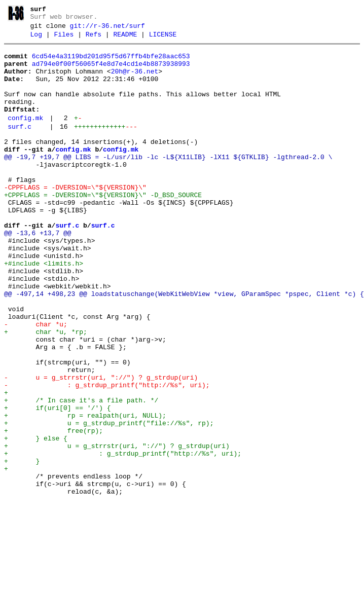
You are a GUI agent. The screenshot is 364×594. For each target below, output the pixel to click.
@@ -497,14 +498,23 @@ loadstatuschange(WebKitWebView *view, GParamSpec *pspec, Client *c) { (184, 346)
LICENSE (163, 39)
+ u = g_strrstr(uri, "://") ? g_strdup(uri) (117, 528)
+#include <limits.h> (44, 309)
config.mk (25, 136)
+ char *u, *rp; (46, 391)
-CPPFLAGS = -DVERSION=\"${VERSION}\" (75, 218)
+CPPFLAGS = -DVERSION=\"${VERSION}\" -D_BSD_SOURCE (103, 227)
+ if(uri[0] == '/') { (58, 482)
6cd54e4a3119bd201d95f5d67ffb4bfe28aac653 (111, 62)
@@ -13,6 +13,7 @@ (38, 273)
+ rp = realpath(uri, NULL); (85, 492)
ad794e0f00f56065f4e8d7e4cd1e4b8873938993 (111, 71)
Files (64, 39)
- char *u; (36, 382)
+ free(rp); (53, 510)
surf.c (20, 146)
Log (36, 39)
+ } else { (36, 519)
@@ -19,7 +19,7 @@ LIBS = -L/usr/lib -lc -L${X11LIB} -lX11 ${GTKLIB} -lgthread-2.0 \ (168, 181)
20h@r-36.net (135, 81)
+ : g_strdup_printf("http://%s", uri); (123, 537)
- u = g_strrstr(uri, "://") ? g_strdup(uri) (101, 446)
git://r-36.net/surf (107, 29)
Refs (94, 39)
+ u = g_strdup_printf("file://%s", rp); (109, 501)
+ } (22, 546)
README (125, 39)
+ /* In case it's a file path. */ (81, 473)
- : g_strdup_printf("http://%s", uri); (107, 455)
